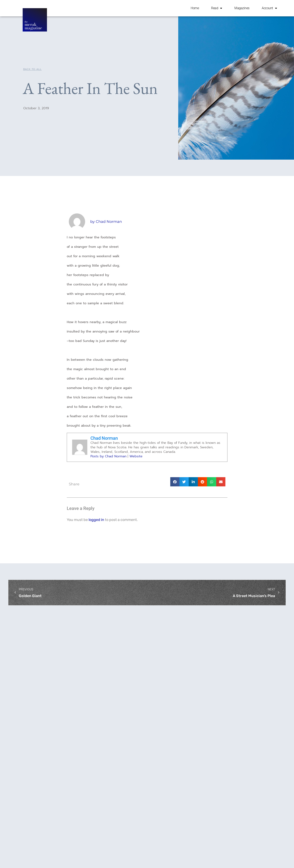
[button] (175, 482)
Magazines (242, 8)
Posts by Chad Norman (108, 456)
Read (217, 8)
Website (136, 456)
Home (195, 8)
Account (269, 8)
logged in (96, 520)
